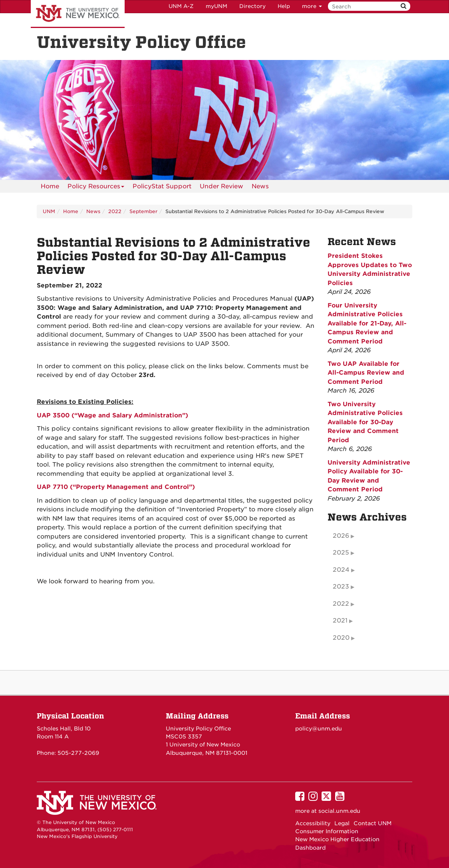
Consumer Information (327, 831)
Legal (342, 823)
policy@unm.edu (319, 728)
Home (50, 186)
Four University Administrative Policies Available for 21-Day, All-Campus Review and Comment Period (367, 323)
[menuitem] (50, 186)
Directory (252, 6)
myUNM (217, 6)
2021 (340, 621)
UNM (49, 211)
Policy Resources (96, 188)
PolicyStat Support (162, 186)
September (143, 211)
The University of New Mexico (78, 14)
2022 (115, 211)
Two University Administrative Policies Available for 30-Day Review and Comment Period (365, 422)
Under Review (222, 186)
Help (284, 6)
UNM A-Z (181, 6)
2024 (341, 570)
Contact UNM (373, 823)
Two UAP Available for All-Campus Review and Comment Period (366, 373)
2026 (341, 536)
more (312, 6)
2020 (341, 638)
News (260, 186)
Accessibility (313, 823)
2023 (341, 587)
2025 (341, 553)
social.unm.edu (339, 811)
